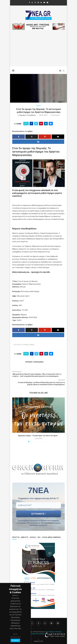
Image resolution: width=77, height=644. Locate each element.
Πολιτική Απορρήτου (48, 523)
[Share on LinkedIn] (46, 124)
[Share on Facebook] (31, 124)
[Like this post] (27, 124)
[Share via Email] (51, 124)
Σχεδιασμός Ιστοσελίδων (36, 634)
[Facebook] (29, 2)
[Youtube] (44, 2)
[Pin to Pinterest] (41, 124)
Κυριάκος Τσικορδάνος (28, 115)
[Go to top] (39, 641)
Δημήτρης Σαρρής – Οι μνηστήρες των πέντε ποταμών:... (38, 436)
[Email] (47, 2)
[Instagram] (35, 2)
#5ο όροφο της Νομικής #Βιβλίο (24, 345)
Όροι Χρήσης (50, 632)
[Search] (64, 71)
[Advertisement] (38, 51)
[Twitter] (32, 3)
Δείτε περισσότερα (15, 635)
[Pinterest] (38, 2)
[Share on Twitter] (36, 124)
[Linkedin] (41, 2)
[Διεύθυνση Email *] (38, 505)
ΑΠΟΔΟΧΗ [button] (15, 640)
